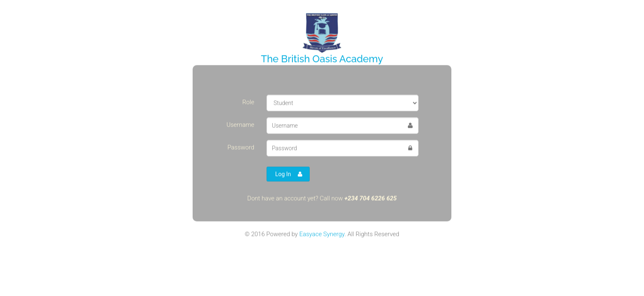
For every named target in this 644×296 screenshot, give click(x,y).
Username (240, 125)
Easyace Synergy (322, 234)
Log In (289, 174)
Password (241, 147)
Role (248, 102)
